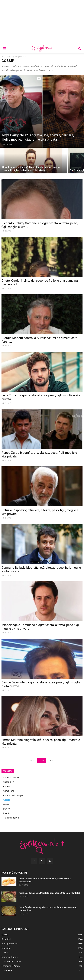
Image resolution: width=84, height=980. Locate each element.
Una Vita (6, 948)
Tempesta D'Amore (11, 966)
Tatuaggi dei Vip (11, 818)
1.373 (32, 761)
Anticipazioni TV (11, 777)
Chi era (7, 786)
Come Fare (9, 791)
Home (4, 56)
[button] (80, 49)
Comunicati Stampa (13, 795)
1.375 (51, 761)
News (6, 804)
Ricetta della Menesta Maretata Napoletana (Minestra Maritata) (49, 893)
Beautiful (6, 939)
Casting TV (9, 782)
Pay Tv (6, 809)
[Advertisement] (42, 22)
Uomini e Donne (10, 957)
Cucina (5, 952)
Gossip (11, 56)
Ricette (7, 813)
